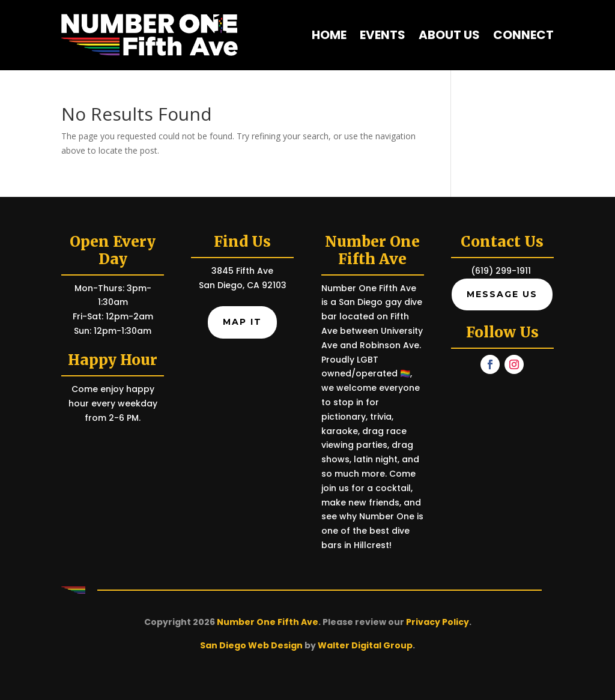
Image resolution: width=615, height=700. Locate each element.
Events (383, 35)
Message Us (502, 294)
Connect (523, 35)
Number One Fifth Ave (268, 622)
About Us (449, 35)
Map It (242, 322)
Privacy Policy (438, 622)
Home (329, 35)
